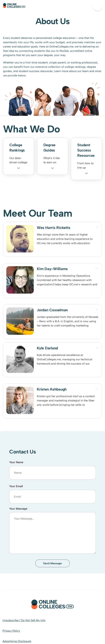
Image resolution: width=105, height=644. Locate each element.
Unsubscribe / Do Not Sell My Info (24, 620)
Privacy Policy (11, 631)
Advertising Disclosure (17, 641)
